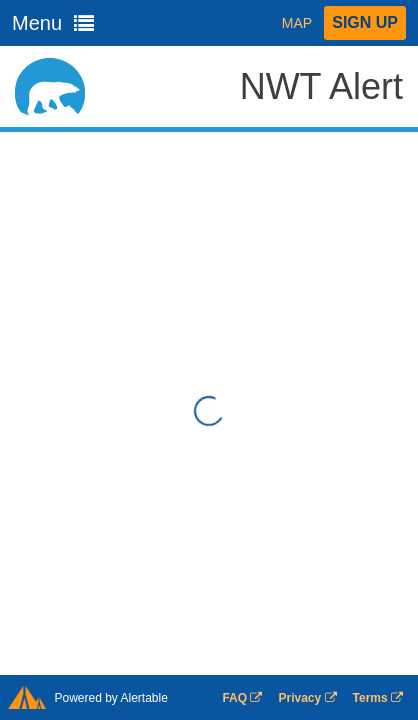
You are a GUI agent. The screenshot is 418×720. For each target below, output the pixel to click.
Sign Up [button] (365, 22)
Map (297, 23)
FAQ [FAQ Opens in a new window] (242, 698)
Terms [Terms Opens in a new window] (378, 698)
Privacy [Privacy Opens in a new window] (307, 698)
